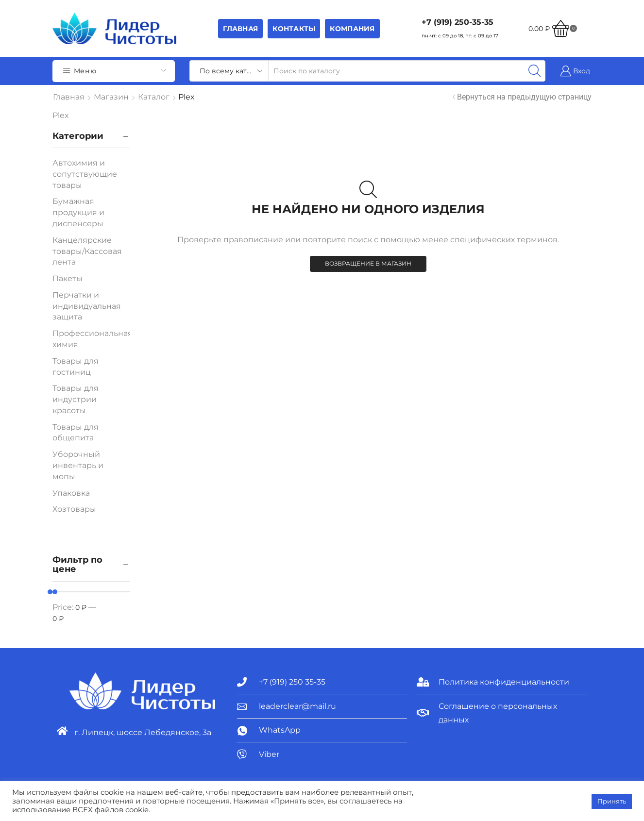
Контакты (294, 29)
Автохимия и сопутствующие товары (85, 174)
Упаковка (71, 493)
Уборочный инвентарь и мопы (78, 465)
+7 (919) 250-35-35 (458, 22)
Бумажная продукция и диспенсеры (78, 212)
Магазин (111, 97)
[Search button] (535, 71)
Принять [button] (612, 801)
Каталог (154, 97)
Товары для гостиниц (76, 367)
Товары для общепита (76, 433)
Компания (352, 29)
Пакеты (68, 278)
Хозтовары (74, 509)
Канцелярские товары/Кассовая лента (87, 251)
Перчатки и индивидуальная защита (87, 306)
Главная (240, 29)
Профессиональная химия (93, 339)
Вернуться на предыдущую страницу (524, 97)
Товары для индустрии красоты (76, 399)
